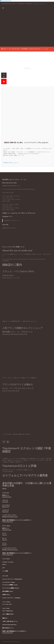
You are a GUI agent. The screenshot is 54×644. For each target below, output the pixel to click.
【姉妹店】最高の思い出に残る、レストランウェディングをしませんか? (26, 143)
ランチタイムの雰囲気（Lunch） (10, 585)
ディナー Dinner (6, 526)
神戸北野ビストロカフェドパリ (12, 221)
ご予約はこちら (23, 213)
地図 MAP (5, 618)
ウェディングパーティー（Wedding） (12, 598)
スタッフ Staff (6, 608)
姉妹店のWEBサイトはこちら (11, 163)
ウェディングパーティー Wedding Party (12, 579)
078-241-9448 (16, 49)
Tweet (47, 49)
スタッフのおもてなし (8, 611)
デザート (4, 565)
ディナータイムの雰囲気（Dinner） (11, 588)
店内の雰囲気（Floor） (8, 591)
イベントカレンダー (7, 604)
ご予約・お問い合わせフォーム (10, 621)
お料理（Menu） (6, 595)
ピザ (3, 568)
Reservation (32, 213)
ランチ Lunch (6, 493)
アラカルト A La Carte (8, 562)
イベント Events (6, 602)
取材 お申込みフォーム (8, 628)
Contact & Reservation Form (9, 625)
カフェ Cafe (5, 576)
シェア (43, 49)
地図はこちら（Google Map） (10, 213)
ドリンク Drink (6, 559)
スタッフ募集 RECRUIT (8, 614)
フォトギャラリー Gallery (9, 582)
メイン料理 (5, 571)
